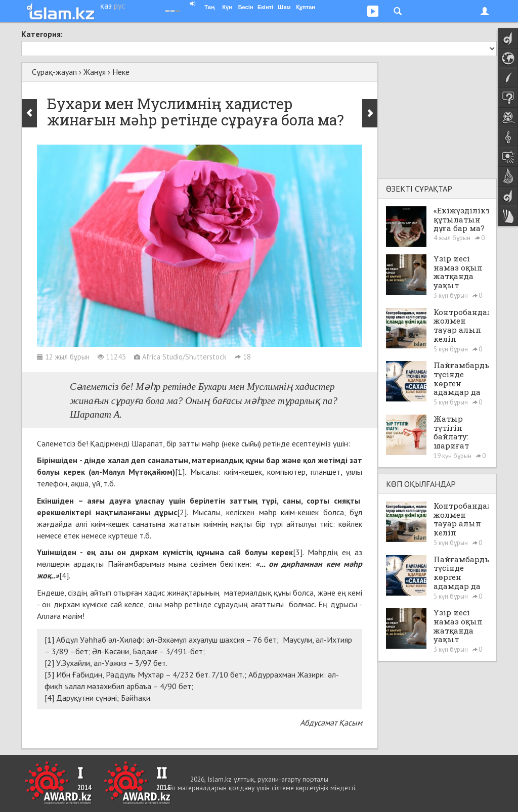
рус (119, 6)
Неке (121, 72)
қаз (106, 6)
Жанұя (95, 72)
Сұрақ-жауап (54, 72)
